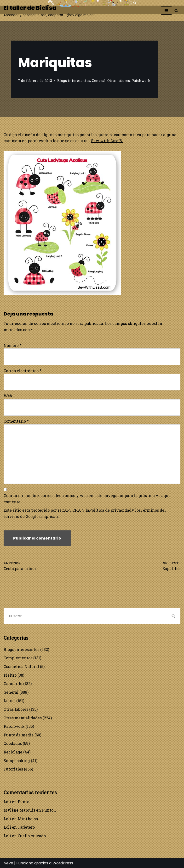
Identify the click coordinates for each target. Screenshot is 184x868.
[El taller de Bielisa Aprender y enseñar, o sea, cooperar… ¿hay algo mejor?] (49, 11)
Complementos (18, 658)
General (99, 81)
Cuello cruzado (32, 836)
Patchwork (141, 81)
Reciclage (13, 752)
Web (8, 396)
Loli (7, 802)
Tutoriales (13, 769)
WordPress (63, 863)
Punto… (25, 802)
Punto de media (19, 735)
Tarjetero (26, 827)
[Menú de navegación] (166, 11)
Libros (9, 701)
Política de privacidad (110, 510)
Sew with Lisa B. (107, 141)
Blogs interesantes (74, 81)
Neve (8, 863)
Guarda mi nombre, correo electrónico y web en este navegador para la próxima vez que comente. (87, 499)
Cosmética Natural (21, 666)
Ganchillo (13, 683)
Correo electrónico (23, 371)
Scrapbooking (17, 761)
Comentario (16, 421)
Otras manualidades (23, 718)
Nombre (13, 345)
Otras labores (119, 81)
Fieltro (10, 675)
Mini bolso (28, 819)
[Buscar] (176, 10)
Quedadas (13, 743)
